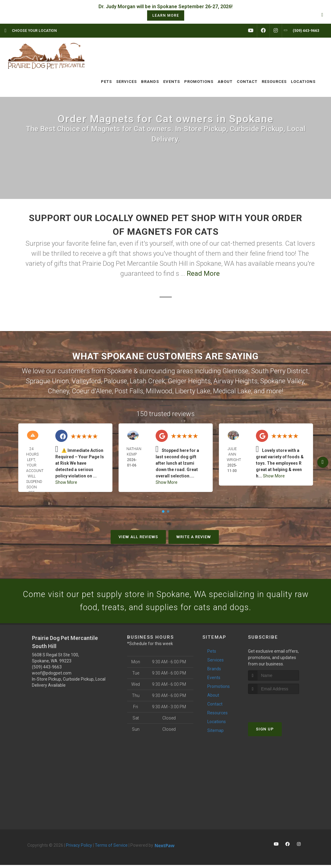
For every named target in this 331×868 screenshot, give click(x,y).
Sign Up (265, 732)
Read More (203, 273)
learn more (166, 15)
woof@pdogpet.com (52, 676)
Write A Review (194, 537)
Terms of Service (111, 848)
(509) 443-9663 (47, 670)
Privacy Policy (79, 848)
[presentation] (280, 709)
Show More (66, 482)
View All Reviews (138, 537)
